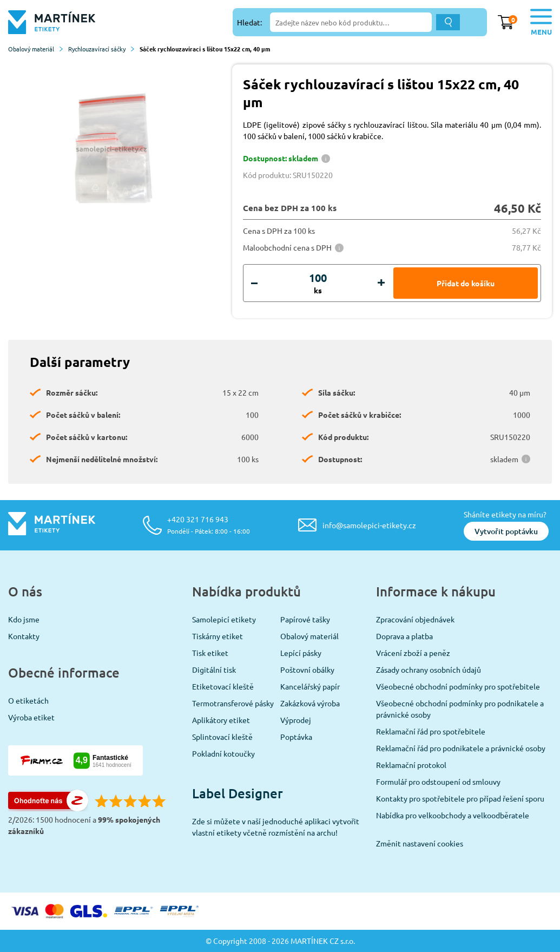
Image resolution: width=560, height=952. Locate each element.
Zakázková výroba (310, 703)
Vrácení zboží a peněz (413, 653)
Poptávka (296, 737)
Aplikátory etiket (221, 720)
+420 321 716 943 (209, 525)
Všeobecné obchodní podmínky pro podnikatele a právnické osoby (460, 709)
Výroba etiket (31, 717)
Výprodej (296, 720)
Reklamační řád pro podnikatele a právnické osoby (461, 748)
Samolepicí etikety (224, 619)
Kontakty (24, 636)
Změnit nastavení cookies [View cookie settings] (420, 843)
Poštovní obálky (307, 669)
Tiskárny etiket (218, 636)
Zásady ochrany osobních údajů (429, 669)
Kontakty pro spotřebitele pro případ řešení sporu (460, 798)
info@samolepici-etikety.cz (369, 525)
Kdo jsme (24, 619)
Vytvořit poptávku (506, 531)
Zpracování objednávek (415, 619)
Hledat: (249, 22)
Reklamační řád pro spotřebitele (431, 731)
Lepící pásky (301, 653)
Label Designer (238, 793)
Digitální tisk (214, 669)
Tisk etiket (210, 653)
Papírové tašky (305, 619)
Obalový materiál (35, 49)
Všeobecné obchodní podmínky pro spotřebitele (458, 686)
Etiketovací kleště (223, 686)
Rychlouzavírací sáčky (101, 49)
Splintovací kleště (222, 737)
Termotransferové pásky (233, 703)
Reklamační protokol (411, 765)
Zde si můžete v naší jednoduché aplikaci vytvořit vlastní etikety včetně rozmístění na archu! (276, 827)
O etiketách (28, 700)
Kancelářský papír (310, 686)
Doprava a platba (404, 636)
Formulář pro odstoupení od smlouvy (438, 782)
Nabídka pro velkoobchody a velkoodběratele (453, 815)
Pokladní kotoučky (223, 753)
